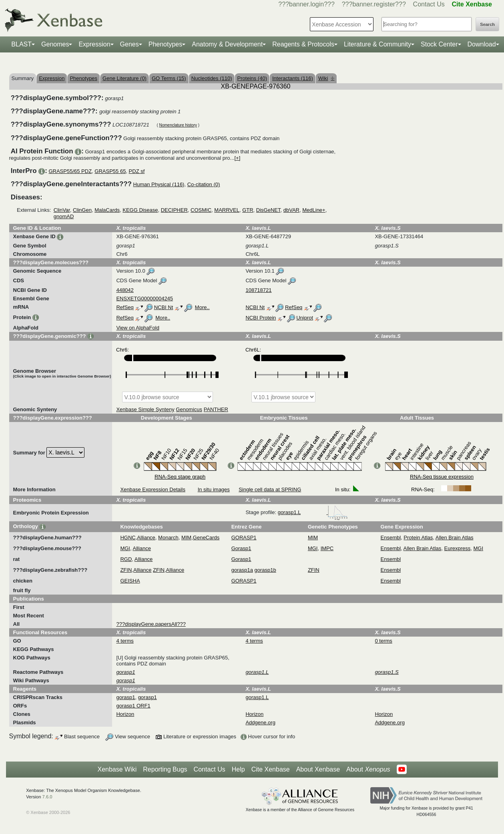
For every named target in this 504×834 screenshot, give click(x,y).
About (368, 770)
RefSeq (125, 307)
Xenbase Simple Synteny (145, 409)
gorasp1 (125, 697)
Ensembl (391, 538)
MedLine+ (314, 210)
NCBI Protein (261, 318)
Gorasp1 (241, 548)
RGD (126, 559)
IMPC (327, 548)
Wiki (326, 78)
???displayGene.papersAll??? (151, 624)
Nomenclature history (178, 125)
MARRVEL (227, 210)
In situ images (214, 489)
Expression (94, 44)
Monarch (168, 538)
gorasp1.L (313, 512)
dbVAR (291, 210)
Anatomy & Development (227, 44)
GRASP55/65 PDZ (70, 171)
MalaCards (107, 210)
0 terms (383, 641)
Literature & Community (377, 44)
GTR (248, 210)
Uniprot (305, 318)
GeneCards (206, 538)
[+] (237, 158)
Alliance (146, 538)
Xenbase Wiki (117, 769)
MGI (125, 548)
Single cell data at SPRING (270, 489)
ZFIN (126, 570)
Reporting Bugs (165, 769)
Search (487, 24)
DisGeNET (268, 210)
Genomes (55, 44)
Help (238, 769)
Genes (130, 44)
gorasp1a (242, 570)
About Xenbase (318, 769)
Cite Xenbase (271, 769)
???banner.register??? (374, 4)
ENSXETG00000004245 (145, 298)
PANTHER (216, 409)
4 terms (125, 641)
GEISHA (130, 581)
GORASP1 (244, 538)
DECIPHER (174, 210)
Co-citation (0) (204, 184)
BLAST (21, 44)
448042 (125, 290)
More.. (202, 307)
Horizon (125, 714)
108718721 (258, 290)
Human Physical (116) (159, 184)
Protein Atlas (418, 538)
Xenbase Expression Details (153, 489)
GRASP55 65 (110, 171)
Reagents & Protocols (303, 44)
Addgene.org (260, 722)
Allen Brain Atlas (455, 538)
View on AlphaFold (138, 328)
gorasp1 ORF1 (133, 706)
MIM (186, 538)
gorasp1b (265, 570)
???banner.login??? (306, 4)
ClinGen (82, 210)
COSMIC (201, 210)
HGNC (128, 538)
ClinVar (62, 210)
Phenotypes (166, 44)
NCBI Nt (164, 307)
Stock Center (439, 44)
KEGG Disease (140, 210)
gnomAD (64, 216)
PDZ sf (137, 171)
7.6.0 (47, 797)
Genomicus (189, 409)
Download (482, 44)
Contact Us (429, 4)
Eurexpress (458, 548)
